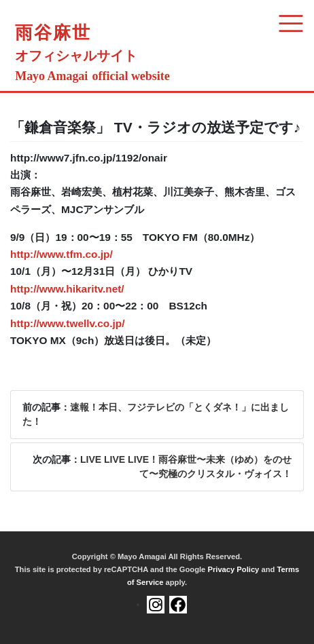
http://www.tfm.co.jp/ (62, 254)
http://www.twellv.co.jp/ (67, 323)
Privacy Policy (233, 569)
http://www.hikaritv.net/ (67, 289)
